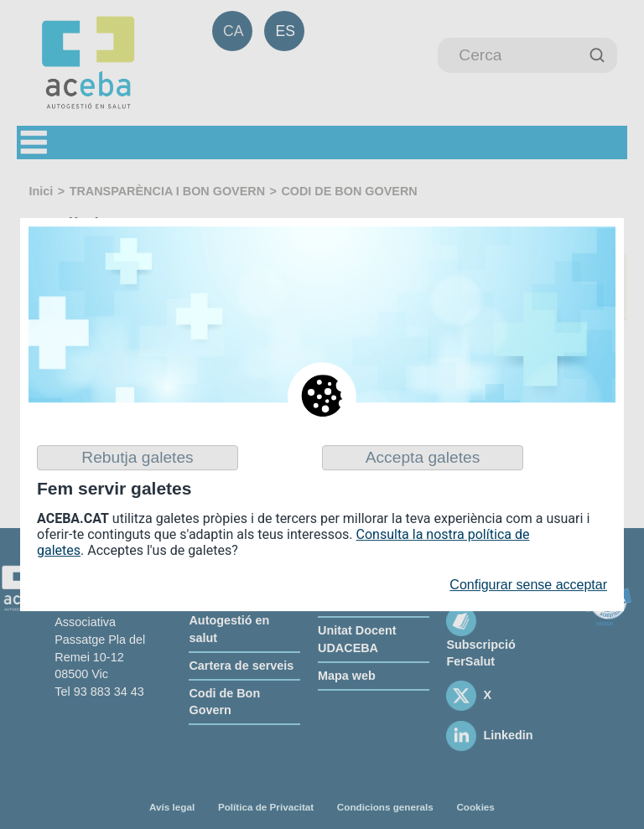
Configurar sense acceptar (528, 585)
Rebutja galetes (137, 457)
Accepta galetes (423, 457)
